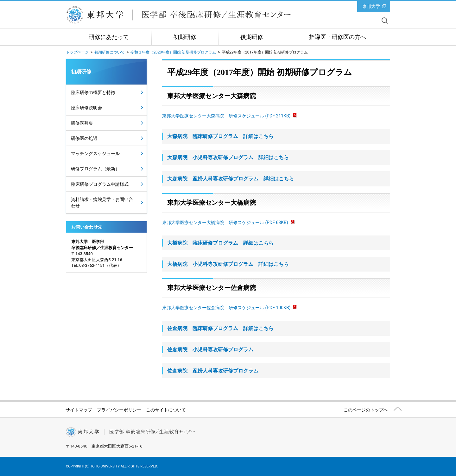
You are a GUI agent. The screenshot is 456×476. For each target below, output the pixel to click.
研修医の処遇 (84, 138)
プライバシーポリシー (119, 410)
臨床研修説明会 (86, 108)
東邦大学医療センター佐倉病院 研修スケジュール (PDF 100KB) (230, 308)
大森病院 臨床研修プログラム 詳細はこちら (220, 136)
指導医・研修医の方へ (338, 37)
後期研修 (252, 37)
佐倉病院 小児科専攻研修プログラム (210, 350)
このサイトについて (166, 410)
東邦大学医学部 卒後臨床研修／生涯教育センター (179, 15)
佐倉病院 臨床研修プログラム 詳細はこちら (220, 328)
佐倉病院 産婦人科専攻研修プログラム (213, 371)
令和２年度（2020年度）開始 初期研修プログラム (173, 52)
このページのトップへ (366, 410)
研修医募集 (82, 123)
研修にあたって (109, 37)
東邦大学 (371, 6)
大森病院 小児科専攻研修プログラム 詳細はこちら (228, 157)
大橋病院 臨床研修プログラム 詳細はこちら (220, 243)
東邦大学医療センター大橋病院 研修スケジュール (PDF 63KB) (228, 222)
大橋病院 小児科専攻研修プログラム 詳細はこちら (228, 264)
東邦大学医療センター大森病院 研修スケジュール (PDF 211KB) (230, 116)
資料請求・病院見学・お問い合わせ (102, 203)
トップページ (77, 52)
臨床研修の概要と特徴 (93, 92)
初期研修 (185, 37)
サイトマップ (79, 410)
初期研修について (110, 52)
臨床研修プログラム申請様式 (100, 184)
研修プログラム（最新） (95, 169)
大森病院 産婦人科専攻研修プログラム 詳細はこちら (231, 179)
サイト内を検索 (385, 21)
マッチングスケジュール (95, 153)
